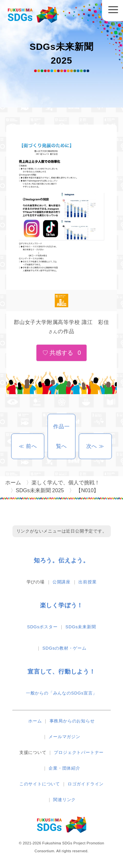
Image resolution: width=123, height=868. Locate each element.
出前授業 (87, 582)
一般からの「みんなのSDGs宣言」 (61, 693)
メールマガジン (64, 737)
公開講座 (61, 582)
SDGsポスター (42, 627)
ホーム (35, 721)
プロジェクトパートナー (79, 752)
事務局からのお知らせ (72, 721)
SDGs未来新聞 (81, 627)
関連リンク (64, 800)
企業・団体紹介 (64, 768)
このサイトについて (40, 784)
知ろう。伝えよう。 (61, 560)
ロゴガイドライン (86, 784)
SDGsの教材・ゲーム (64, 648)
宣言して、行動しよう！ (61, 672)
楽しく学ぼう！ (62, 605)
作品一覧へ (61, 436)
